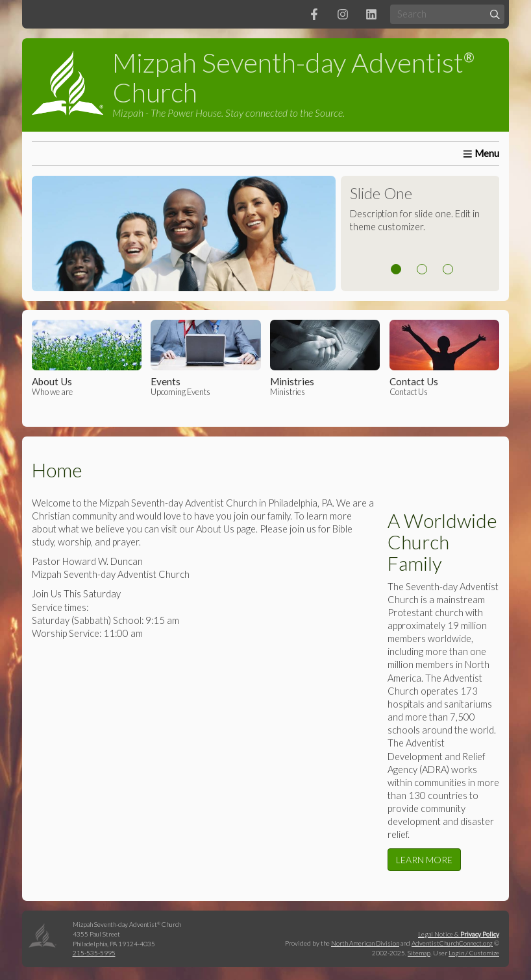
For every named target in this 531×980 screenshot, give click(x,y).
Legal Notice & (459, 934)
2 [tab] (422, 269)
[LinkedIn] (371, 14)
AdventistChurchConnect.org (452, 943)
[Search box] (447, 14)
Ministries (325, 358)
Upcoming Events (205, 358)
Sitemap (419, 953)
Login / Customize (474, 953)
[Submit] (495, 14)
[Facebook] (314, 14)
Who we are (87, 358)
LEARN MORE (424, 860)
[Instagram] (343, 14)
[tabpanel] (266, 233)
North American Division (365, 943)
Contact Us (444, 358)
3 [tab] (448, 269)
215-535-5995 (94, 953)
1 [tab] (396, 269)
